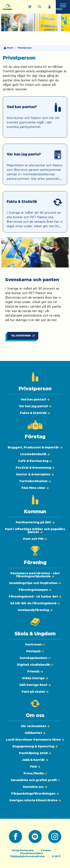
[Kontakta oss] (35, 787)
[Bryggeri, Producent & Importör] (35, 447)
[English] (30, 7)
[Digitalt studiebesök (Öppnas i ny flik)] (35, 665)
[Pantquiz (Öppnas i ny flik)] (35, 651)
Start (10, 48)
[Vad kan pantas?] (35, 117)
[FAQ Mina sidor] (35, 488)
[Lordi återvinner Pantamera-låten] (35, 740)
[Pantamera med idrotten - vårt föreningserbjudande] (35, 575)
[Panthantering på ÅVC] (35, 522)
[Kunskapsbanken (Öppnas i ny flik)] (35, 658)
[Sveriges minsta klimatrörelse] (35, 800)
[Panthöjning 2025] (35, 753)
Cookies (46, 850)
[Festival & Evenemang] (35, 468)
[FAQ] (35, 767)
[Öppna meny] (63, 7)
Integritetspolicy (23, 850)
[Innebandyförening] (35, 610)
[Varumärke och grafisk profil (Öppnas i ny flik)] (35, 780)
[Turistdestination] (35, 481)
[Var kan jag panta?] (35, 164)
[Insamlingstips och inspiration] (35, 583)
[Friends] (35, 672)
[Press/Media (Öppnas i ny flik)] (35, 773)
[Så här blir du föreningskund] (35, 603)
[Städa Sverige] (35, 678)
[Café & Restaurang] (35, 461)
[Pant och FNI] (35, 539)
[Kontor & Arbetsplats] (35, 474)
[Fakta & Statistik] (35, 212)
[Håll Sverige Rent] (35, 685)
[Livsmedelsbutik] (35, 454)
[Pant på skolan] (35, 692)
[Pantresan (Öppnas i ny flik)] (35, 645)
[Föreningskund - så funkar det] (35, 597)
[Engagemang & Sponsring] (35, 746)
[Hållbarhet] (35, 733)
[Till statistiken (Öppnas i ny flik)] (23, 336)
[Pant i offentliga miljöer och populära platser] (35, 531)
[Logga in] (49, 7)
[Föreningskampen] (35, 590)
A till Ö (56, 856)
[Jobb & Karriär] (35, 760)
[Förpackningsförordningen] (35, 794)
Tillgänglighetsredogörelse (27, 856)
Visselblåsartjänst (32, 853)
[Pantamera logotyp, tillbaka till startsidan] (13, 7)
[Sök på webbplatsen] (40, 7)
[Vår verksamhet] (35, 726)
